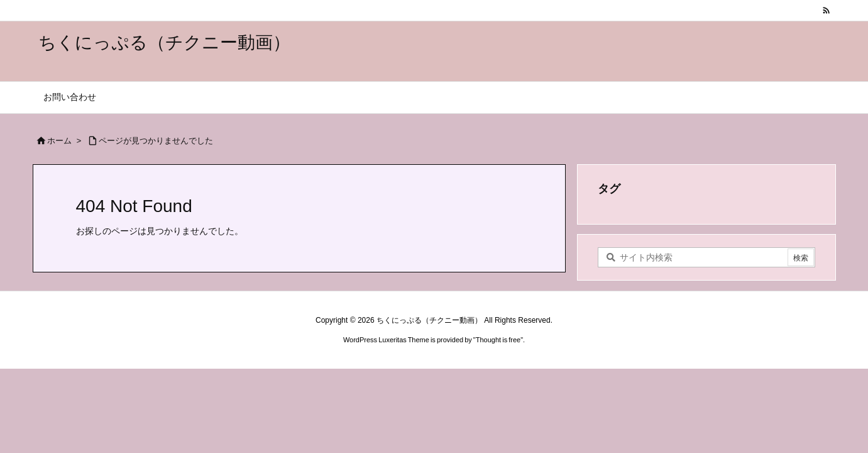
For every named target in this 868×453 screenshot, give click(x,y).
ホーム (59, 141)
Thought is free (498, 340)
